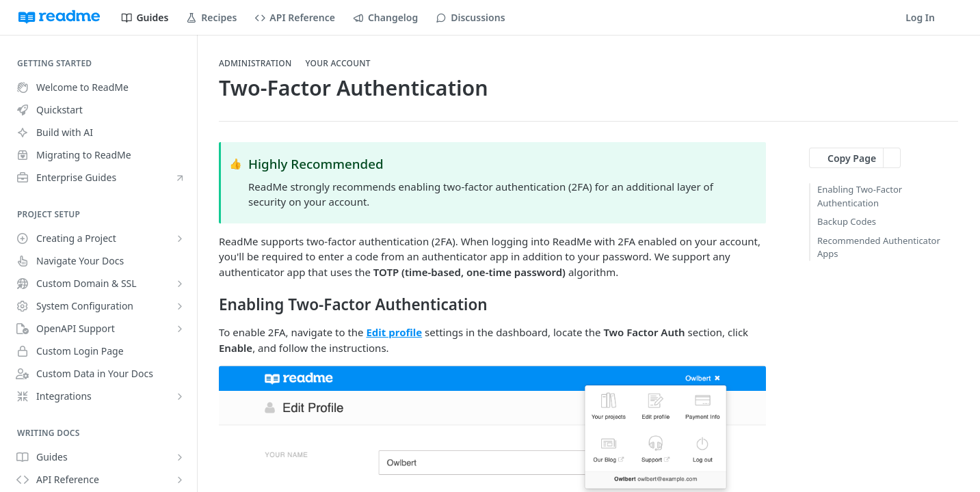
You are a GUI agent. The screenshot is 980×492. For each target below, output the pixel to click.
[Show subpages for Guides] (180, 457)
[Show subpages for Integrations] (180, 396)
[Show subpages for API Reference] (180, 480)
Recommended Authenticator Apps (879, 247)
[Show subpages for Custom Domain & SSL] (180, 284)
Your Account (337, 64)
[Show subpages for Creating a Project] (180, 238)
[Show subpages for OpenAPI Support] (180, 329)
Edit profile (394, 332)
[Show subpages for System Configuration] (180, 306)
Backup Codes (847, 221)
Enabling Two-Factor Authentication (860, 196)
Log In (920, 17)
